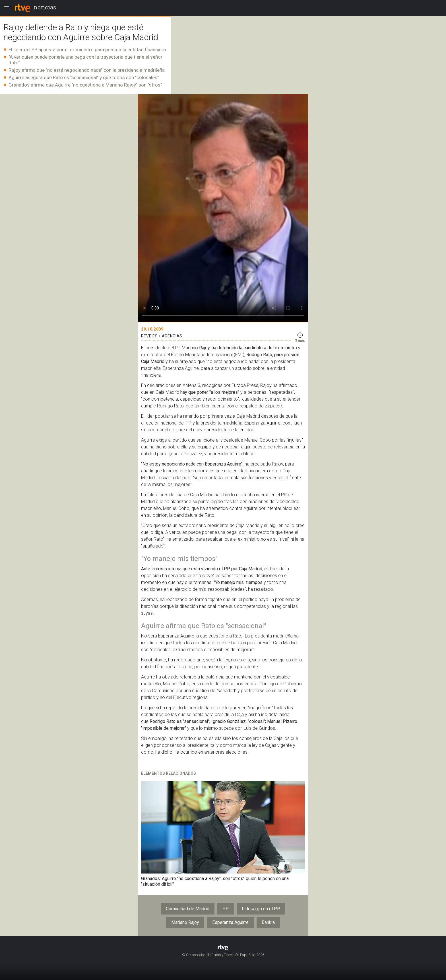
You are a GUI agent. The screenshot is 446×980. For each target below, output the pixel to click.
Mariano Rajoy (185, 922)
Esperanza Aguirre (230, 922)
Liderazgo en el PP (261, 909)
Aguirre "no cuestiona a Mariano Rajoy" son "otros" (108, 85)
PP (226, 909)
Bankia (268, 922)
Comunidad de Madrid (188, 909)
